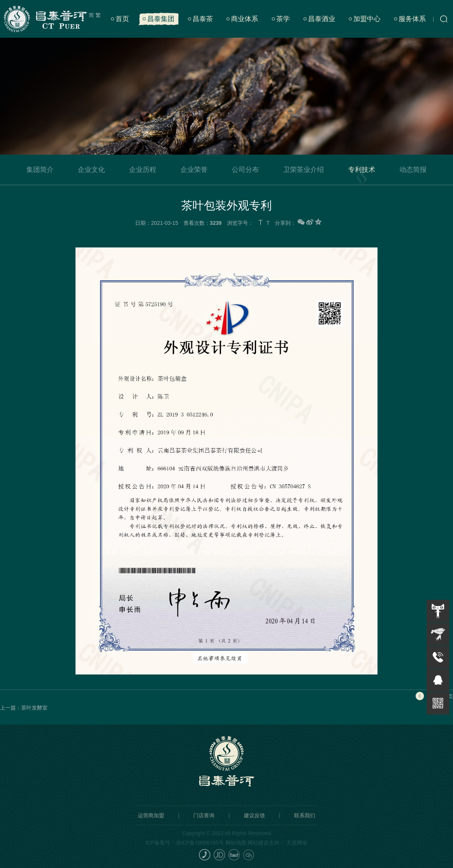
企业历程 (143, 171)
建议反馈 (254, 822)
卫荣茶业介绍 (304, 171)
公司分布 (245, 171)
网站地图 (236, 849)
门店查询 (204, 822)
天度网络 (297, 849)
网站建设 (258, 849)
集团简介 (40, 171)
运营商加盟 (151, 822)
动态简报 (413, 171)
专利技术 (362, 171)
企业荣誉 (194, 171)
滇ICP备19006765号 (200, 849)
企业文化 (91, 171)
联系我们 (305, 822)
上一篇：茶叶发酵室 (24, 708)
